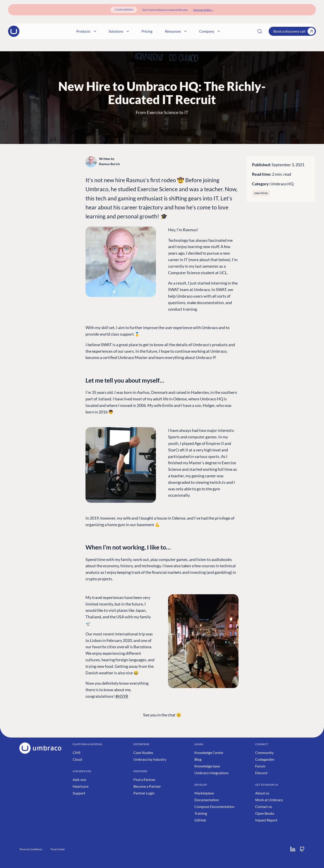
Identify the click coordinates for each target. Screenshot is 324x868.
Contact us (264, 806)
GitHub (200, 820)
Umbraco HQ (282, 184)
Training (201, 813)
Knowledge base (207, 766)
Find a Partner (144, 779)
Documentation (207, 800)
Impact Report (266, 820)
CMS (76, 752)
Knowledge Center (209, 752)
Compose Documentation (214, 806)
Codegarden (265, 759)
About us (262, 793)
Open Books (265, 813)
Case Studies (143, 752)
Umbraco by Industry (150, 759)
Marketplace (204, 793)
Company (234, 31)
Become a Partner (147, 786)
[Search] (260, 31)
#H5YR (122, 696)
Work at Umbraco (269, 800)
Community (264, 752)
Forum (260, 766)
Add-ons (79, 779)
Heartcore (81, 786)
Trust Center (58, 849)
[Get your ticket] (204, 10)
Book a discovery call (294, 31)
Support (79, 793)
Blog (198, 759)
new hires (261, 193)
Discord (261, 773)
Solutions (143, 31)
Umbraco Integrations (211, 773)
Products (111, 31)
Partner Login (144, 793)
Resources (200, 31)
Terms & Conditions (31, 849)
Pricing (171, 31)
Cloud (77, 759)
